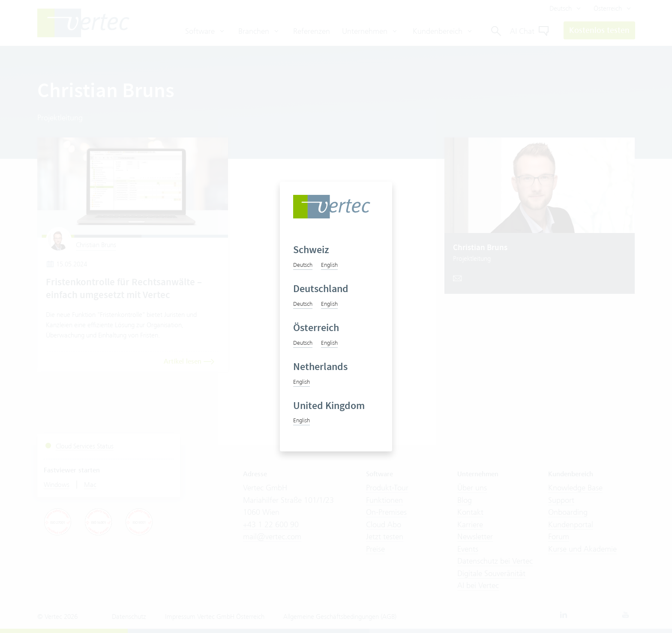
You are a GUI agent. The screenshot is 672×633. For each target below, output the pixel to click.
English (329, 265)
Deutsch (303, 265)
